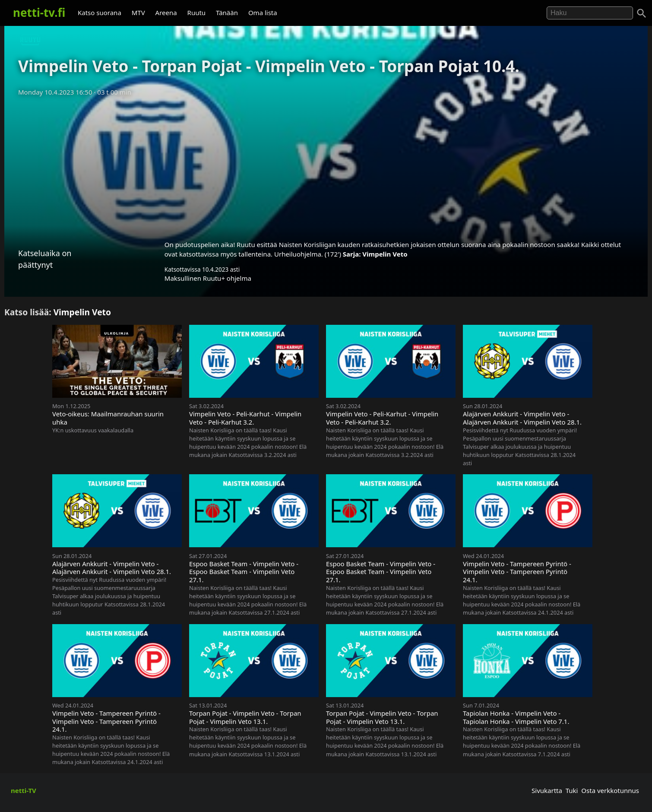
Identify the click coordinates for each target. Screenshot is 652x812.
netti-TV (24, 790)
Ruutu (197, 13)
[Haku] (642, 13)
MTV (138, 13)
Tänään (227, 13)
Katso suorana (100, 13)
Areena (166, 13)
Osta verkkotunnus (610, 790)
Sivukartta (547, 790)
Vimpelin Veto (385, 254)
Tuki (572, 790)
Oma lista (263, 13)
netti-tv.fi (39, 13)
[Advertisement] (326, 165)
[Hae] (590, 13)
